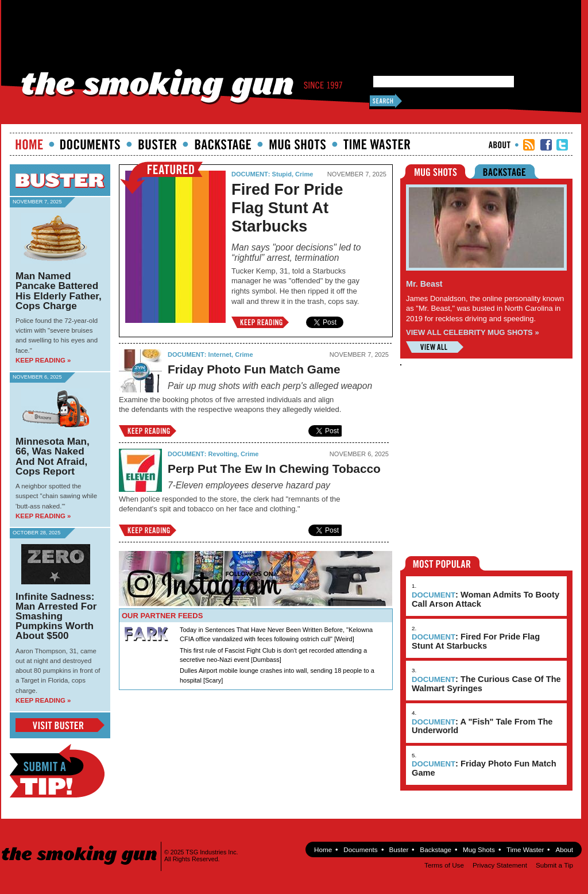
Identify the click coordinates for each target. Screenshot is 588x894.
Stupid (282, 174)
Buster (157, 144)
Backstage (223, 144)
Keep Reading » (43, 360)
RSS (529, 145)
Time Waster (377, 144)
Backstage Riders (512, 172)
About (500, 145)
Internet (220, 354)
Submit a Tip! (57, 771)
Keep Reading (260, 322)
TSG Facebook (546, 145)
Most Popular (442, 563)
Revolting (223, 454)
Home (29, 144)
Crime (304, 174)
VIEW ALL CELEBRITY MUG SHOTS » (473, 332)
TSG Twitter (562, 145)
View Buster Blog (60, 725)
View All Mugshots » (435, 347)
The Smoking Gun (80, 845)
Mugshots (297, 144)
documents (90, 144)
